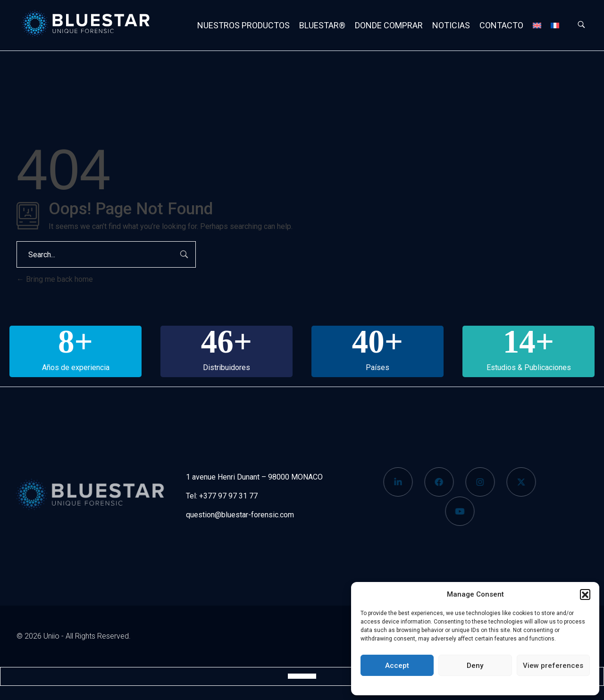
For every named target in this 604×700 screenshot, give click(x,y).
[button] (585, 594)
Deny (475, 666)
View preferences (553, 666)
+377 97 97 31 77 (228, 496)
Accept (397, 666)
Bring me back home (55, 279)
